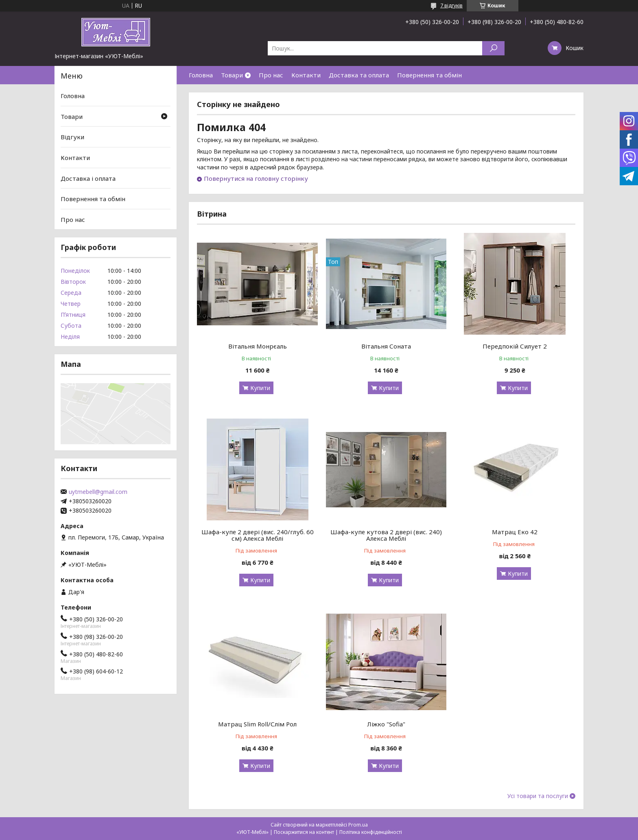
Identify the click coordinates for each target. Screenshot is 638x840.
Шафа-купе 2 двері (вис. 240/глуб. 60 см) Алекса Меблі (258, 535)
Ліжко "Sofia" (386, 724)
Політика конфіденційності (371, 832)
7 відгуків (451, 5)
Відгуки (72, 137)
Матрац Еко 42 (515, 532)
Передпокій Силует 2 (515, 346)
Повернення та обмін (429, 75)
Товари (232, 75)
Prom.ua (358, 825)
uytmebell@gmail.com (98, 492)
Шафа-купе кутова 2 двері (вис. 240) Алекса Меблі (386, 535)
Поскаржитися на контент (304, 832)
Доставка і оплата (88, 178)
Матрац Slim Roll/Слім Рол (257, 724)
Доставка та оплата (359, 75)
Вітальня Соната (386, 346)
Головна (201, 75)
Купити (260, 388)
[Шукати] (493, 48)
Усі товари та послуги (538, 796)
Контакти (306, 75)
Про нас (271, 75)
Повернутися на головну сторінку (256, 178)
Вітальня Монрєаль (258, 346)
